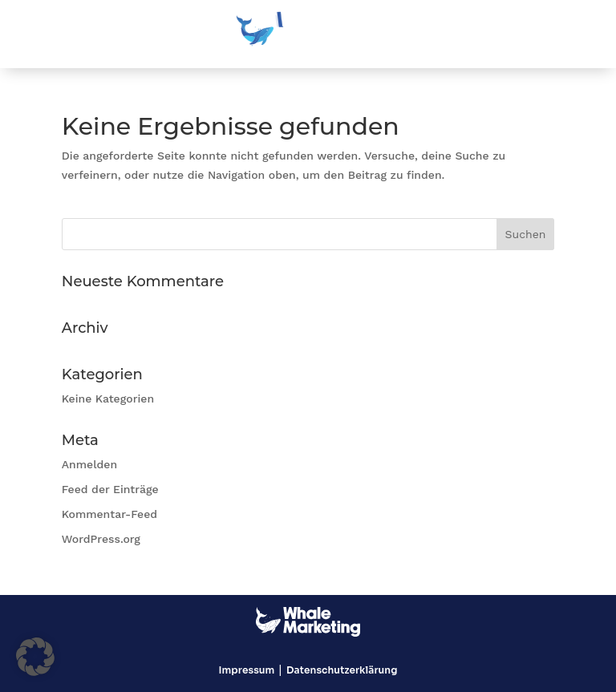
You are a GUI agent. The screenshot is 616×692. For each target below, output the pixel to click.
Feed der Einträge (110, 489)
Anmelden (89, 464)
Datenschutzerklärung (342, 670)
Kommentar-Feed (109, 514)
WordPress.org (101, 539)
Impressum (247, 670)
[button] (35, 657)
